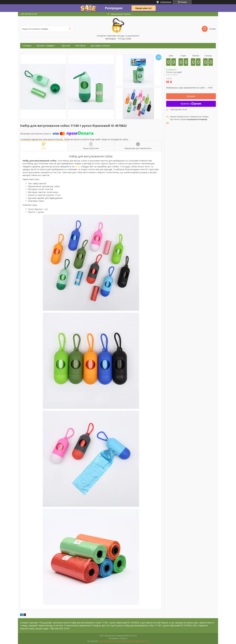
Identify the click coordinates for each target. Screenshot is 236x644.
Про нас (66, 46)
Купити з (191, 104)
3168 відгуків (166, 2)
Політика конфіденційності (137, 641)
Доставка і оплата (100, 46)
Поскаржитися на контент (111, 641)
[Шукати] (70, 29)
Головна (27, 46)
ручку (78, 166)
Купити (191, 96)
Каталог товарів (45, 46)
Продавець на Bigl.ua (118, 638)
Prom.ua (133, 636)
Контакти (80, 46)
